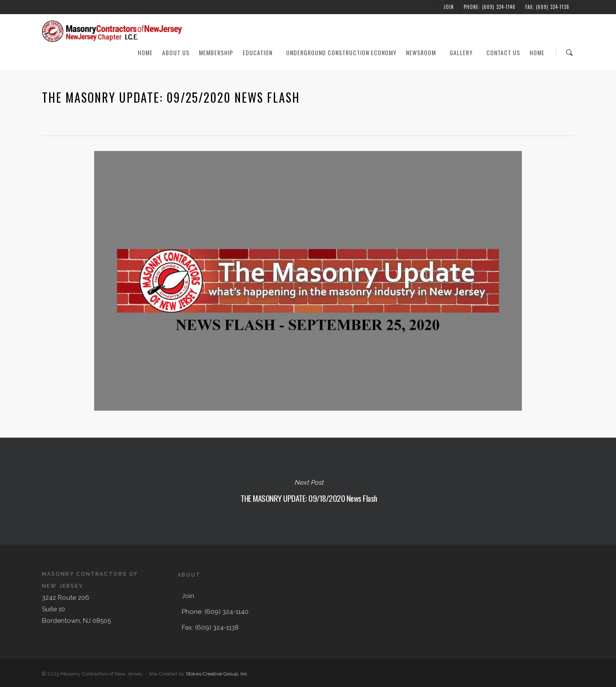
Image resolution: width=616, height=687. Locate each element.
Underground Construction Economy (341, 52)
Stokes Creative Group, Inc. (217, 674)
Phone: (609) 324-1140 (490, 7)
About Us (176, 52)
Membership (216, 52)
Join (449, 7)
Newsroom (425, 52)
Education (261, 52)
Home (145, 52)
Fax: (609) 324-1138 (547, 7)
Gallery (465, 52)
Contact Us (503, 52)
